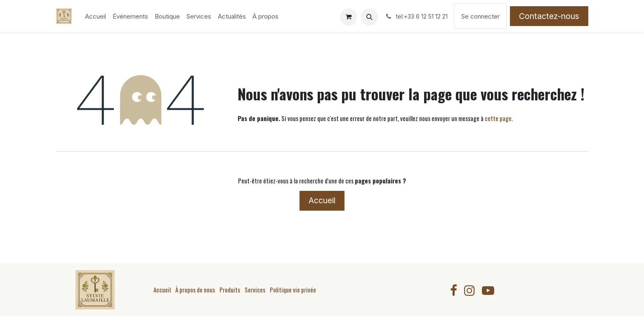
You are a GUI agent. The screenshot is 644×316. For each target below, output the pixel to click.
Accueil (322, 200)
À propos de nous (195, 290)
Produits (230, 290)
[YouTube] (488, 290)
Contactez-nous (549, 16)
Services (255, 290)
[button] (369, 17)
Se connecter (480, 16)
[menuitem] (96, 16)
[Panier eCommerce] (349, 17)
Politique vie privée (293, 290)
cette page (498, 118)
